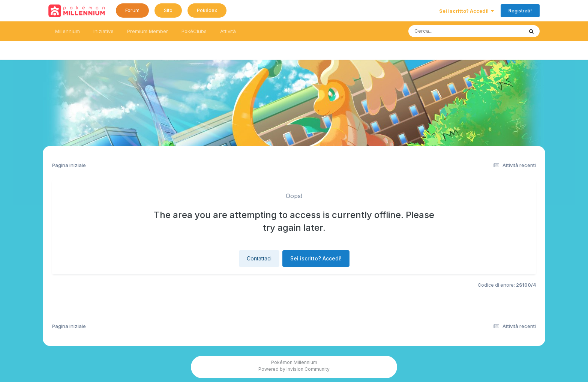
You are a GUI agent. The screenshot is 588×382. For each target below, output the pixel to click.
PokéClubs (194, 31)
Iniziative (103, 31)
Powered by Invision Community (294, 369)
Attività (228, 31)
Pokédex (207, 10)
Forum (132, 10)
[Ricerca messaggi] (448, 31)
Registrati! (520, 11)
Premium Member (148, 31)
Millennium (67, 31)
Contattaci (259, 258)
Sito (168, 10)
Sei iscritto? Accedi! (466, 11)
